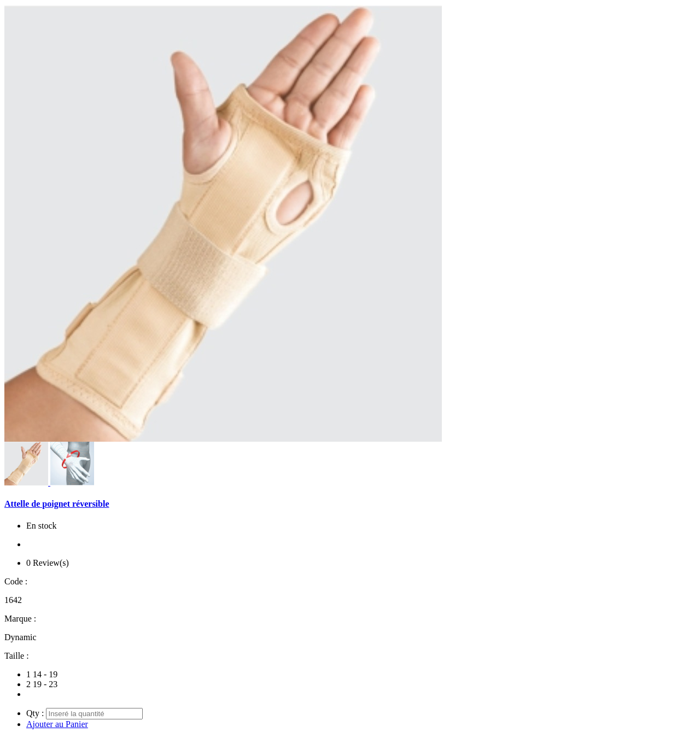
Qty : (35, 713)
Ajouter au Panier (57, 724)
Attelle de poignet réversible (57, 504)
